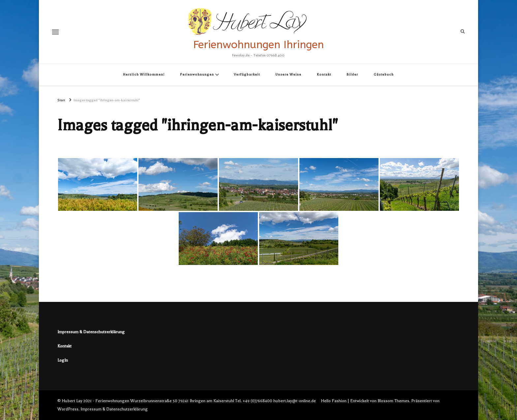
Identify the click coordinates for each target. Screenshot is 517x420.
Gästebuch (384, 75)
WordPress (68, 409)
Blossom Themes (393, 401)
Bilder (352, 75)
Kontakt (324, 75)
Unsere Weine (288, 75)
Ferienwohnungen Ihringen (258, 45)
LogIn (63, 360)
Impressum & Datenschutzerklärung (91, 332)
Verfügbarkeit (247, 75)
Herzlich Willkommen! (144, 75)
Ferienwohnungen (197, 75)
